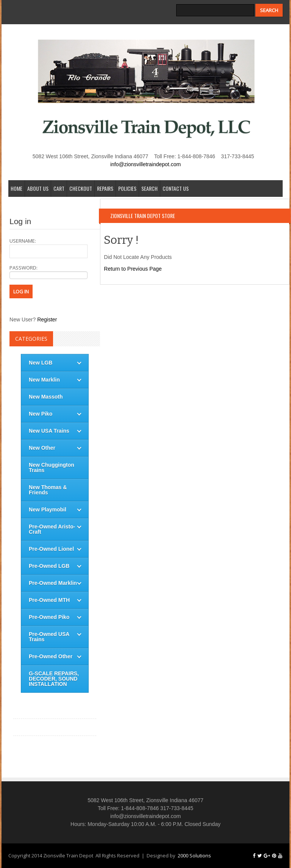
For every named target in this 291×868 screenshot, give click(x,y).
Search (149, 188)
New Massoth (46, 397)
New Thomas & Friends (48, 490)
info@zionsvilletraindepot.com (145, 164)
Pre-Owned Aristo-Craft (52, 529)
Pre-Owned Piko (49, 617)
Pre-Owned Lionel (51, 549)
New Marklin (44, 380)
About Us (38, 188)
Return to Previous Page (133, 269)
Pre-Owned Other (51, 656)
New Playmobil (48, 510)
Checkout (81, 188)
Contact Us (176, 188)
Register (47, 319)
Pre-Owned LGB (49, 566)
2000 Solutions (194, 856)
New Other (42, 448)
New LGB (41, 363)
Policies (127, 188)
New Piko (41, 414)
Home (16, 188)
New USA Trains (49, 431)
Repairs (105, 188)
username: (48, 248)
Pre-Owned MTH (49, 600)
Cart (59, 188)
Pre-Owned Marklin (53, 583)
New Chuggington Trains (52, 468)
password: (48, 272)
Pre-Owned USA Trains (49, 637)
